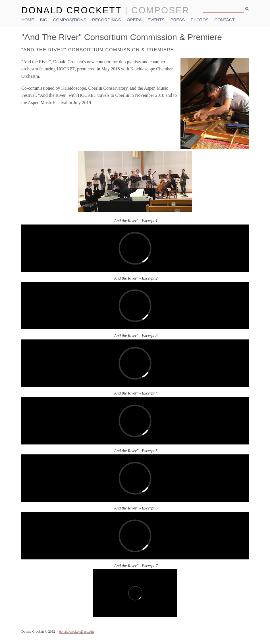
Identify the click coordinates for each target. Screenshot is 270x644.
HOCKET (66, 69)
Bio (43, 20)
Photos (200, 20)
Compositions (70, 20)
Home (28, 20)
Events (156, 20)
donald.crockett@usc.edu (76, 632)
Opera (134, 20)
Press (177, 20)
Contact (224, 20)
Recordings (107, 20)
